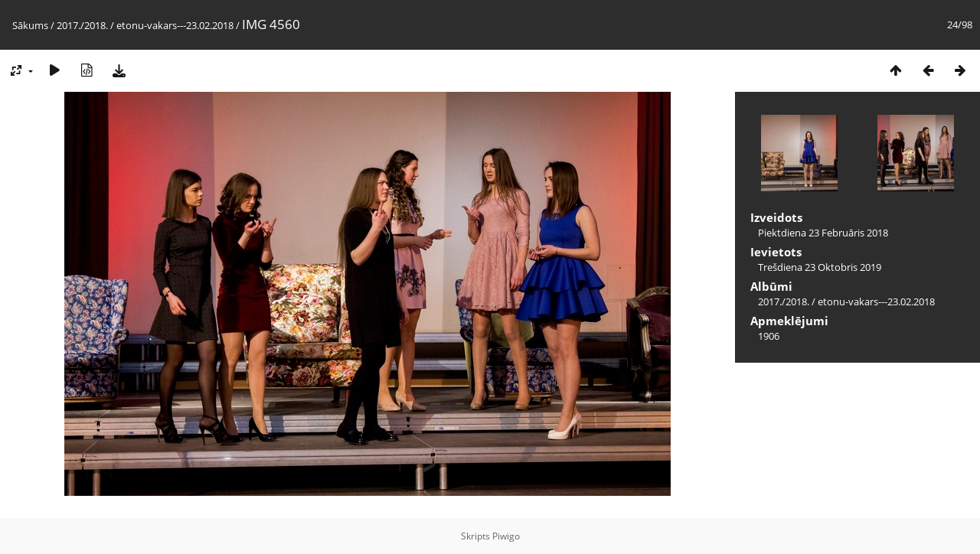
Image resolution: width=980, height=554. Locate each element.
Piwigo (506, 536)
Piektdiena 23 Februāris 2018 (823, 233)
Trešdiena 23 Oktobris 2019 (820, 267)
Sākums (30, 25)
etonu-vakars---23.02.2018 (175, 25)
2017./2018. (82, 25)
